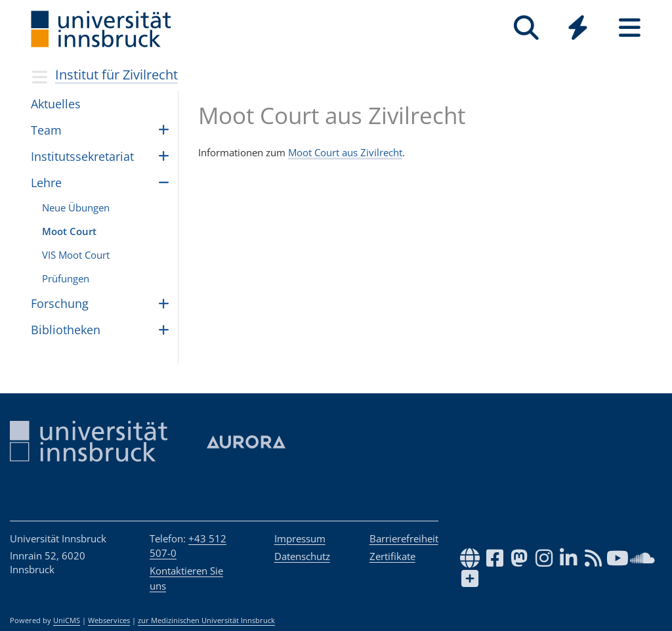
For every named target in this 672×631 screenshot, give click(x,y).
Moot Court (69, 231)
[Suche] (526, 28)
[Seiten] (630, 28)
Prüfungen (66, 278)
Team (46, 130)
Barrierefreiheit (404, 538)
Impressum (300, 538)
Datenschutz (302, 556)
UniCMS (67, 620)
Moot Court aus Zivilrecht (345, 152)
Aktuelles (56, 104)
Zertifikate (392, 556)
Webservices (109, 620)
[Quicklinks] (578, 28)
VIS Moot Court (76, 255)
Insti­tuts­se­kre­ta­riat (82, 156)
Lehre (46, 183)
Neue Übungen (76, 207)
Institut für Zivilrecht (116, 75)
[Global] (578, 29)
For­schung (60, 303)
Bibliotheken (66, 330)
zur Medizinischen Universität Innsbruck (206, 620)
